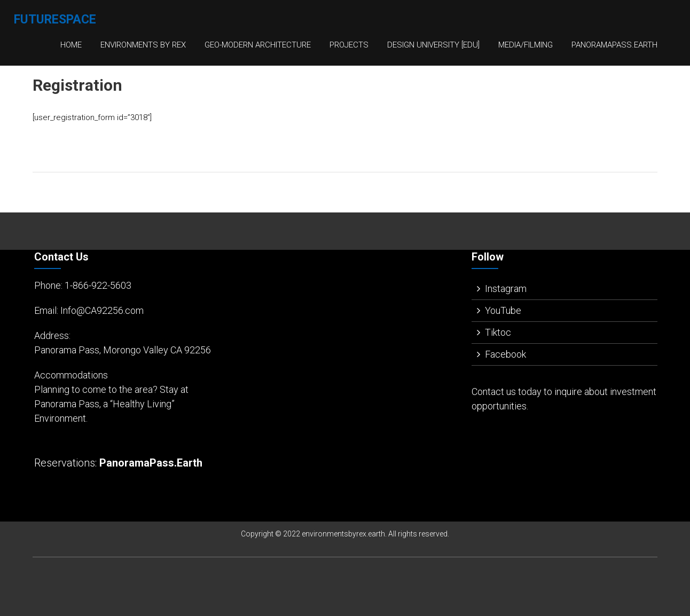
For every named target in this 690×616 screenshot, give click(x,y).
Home (71, 45)
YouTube (503, 310)
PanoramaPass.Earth (614, 45)
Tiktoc (498, 332)
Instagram (506, 289)
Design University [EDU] (433, 45)
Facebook (505, 354)
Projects (349, 45)
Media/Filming (526, 45)
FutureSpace (55, 19)
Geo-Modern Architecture (258, 45)
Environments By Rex (143, 45)
